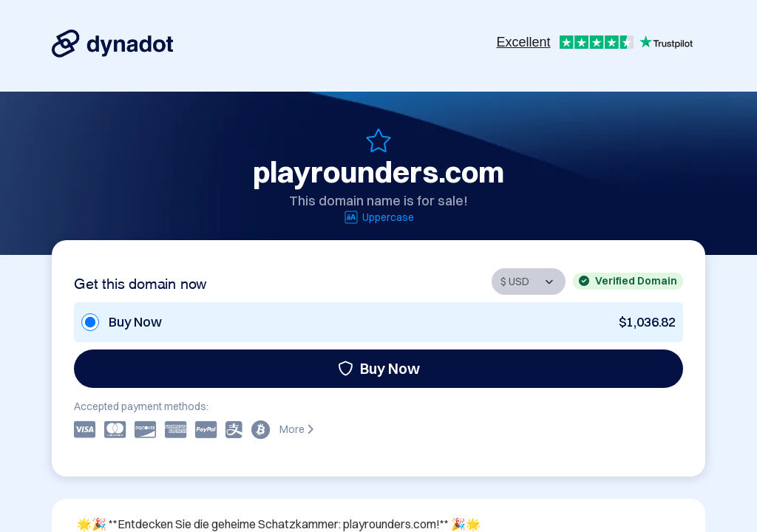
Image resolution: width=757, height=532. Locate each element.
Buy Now (379, 368)
